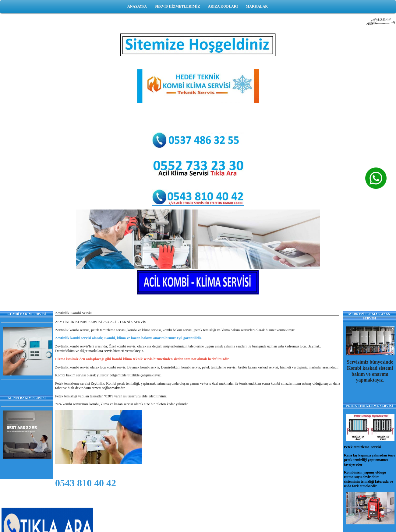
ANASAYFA (137, 6)
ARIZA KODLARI (223, 6)
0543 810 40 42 (86, 483)
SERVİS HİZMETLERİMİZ (177, 6)
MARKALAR (257, 6)
